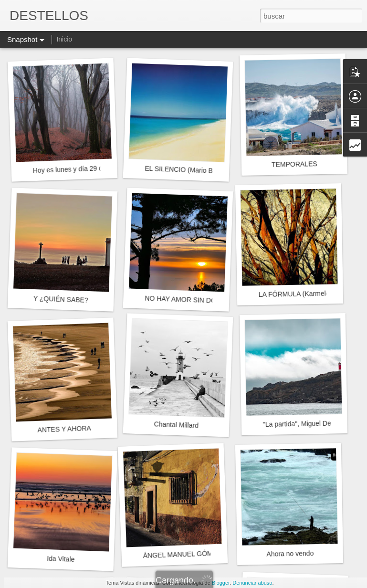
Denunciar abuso (252, 583)
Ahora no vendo (290, 554)
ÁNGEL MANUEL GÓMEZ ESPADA (196, 554)
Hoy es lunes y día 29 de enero (79, 169)
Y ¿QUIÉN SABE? (61, 299)
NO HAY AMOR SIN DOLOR (187, 300)
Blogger (221, 583)
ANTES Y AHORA (64, 429)
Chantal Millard (176, 425)
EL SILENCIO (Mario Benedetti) (192, 170)
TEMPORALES (294, 164)
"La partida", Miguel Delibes (304, 424)
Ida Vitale (61, 559)
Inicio (64, 39)
